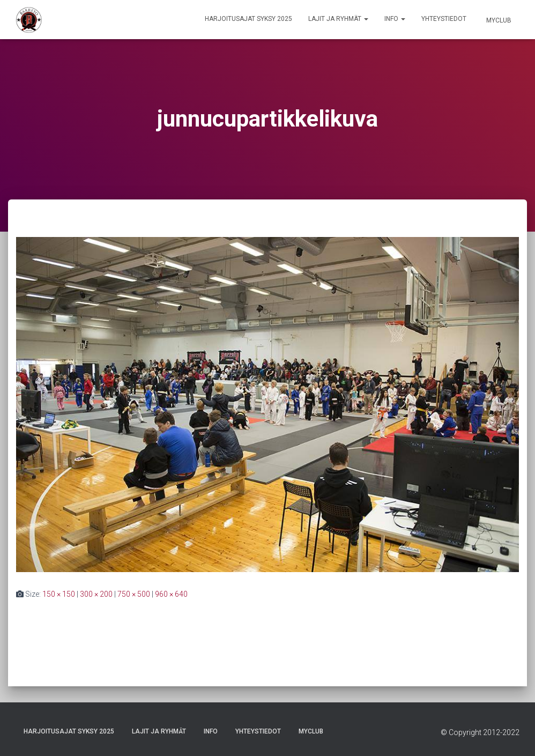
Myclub (498, 20)
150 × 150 (59, 594)
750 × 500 (134, 594)
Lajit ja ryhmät (338, 19)
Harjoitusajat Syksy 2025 (248, 19)
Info (395, 19)
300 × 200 (96, 594)
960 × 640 (171, 594)
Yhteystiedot (444, 19)
